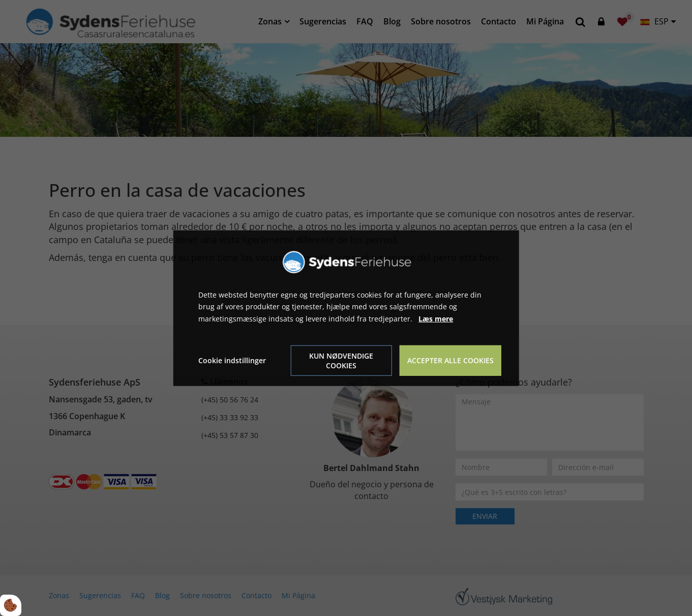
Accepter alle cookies (450, 360)
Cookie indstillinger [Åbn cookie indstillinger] (232, 360)
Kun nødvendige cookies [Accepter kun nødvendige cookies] (341, 361)
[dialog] (346, 308)
